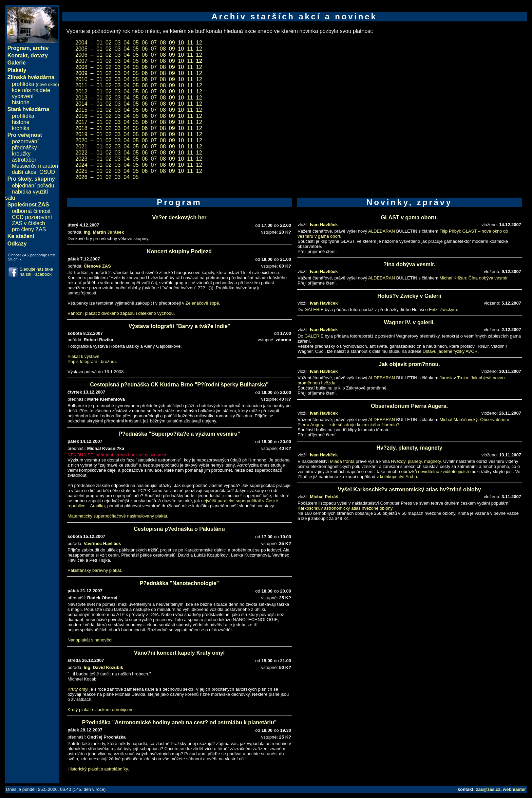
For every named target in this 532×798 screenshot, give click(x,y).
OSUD (47, 172)
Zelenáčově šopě (202, 303)
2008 (81, 67)
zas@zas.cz (488, 789)
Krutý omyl (78, 689)
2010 (81, 79)
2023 (81, 159)
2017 (81, 122)
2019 (81, 134)
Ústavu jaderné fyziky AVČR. (451, 351)
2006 (81, 55)
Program (19, 48)
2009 (81, 73)
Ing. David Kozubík (103, 667)
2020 (81, 140)
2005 (81, 49)
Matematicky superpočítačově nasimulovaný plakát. (118, 516)
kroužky (21, 154)
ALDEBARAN (382, 231)
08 (163, 43)
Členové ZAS (97, 266)
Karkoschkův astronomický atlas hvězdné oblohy (345, 508)
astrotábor (24, 160)
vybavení (23, 96)
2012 (81, 92)
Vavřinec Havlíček (102, 543)
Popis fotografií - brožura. (92, 361)
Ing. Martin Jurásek (104, 232)
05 (136, 43)
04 (127, 43)
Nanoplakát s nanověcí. (91, 640)
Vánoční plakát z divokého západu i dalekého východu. (121, 313)
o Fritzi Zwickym (441, 310)
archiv (41, 48)
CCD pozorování (32, 217)
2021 (81, 147)
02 (109, 43)
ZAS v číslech (28, 223)
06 (145, 43)
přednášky (24, 148)
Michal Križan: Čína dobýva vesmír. (474, 278)
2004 (81, 43)
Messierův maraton (35, 166)
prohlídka (35, 84)
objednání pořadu (33, 186)
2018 (81, 128)
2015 (81, 110)
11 (190, 43)
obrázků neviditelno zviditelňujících (435, 471)
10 (181, 43)
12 (199, 43)
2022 (81, 153)
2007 (81, 61)
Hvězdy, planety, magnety (416, 461)
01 (99, 43)
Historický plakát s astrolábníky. (98, 769)
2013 (81, 98)
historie (21, 102)
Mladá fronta (342, 461)
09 (172, 43)
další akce (24, 172)
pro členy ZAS (29, 229)
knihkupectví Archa (398, 477)
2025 (81, 171)
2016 (81, 116)
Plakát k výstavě (83, 356)
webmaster (514, 789)
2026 (81, 177)
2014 (81, 104)
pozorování (25, 141)
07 (154, 43)
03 (118, 43)
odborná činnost (31, 211)
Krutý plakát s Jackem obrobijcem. (101, 710)
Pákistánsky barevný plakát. (95, 570)
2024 (81, 165)
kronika (21, 128)
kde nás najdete (31, 90)
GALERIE (314, 310)
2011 (81, 85)
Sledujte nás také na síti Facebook (36, 272)
